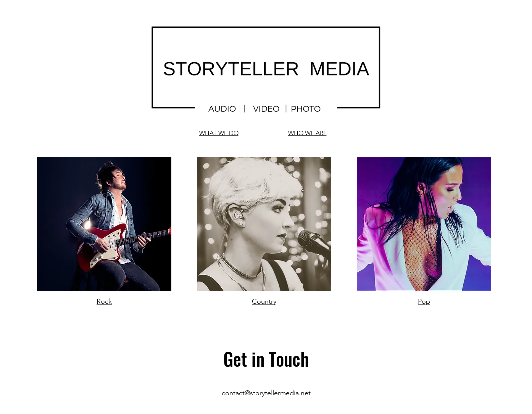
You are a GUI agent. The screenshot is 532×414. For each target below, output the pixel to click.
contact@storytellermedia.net (266, 393)
